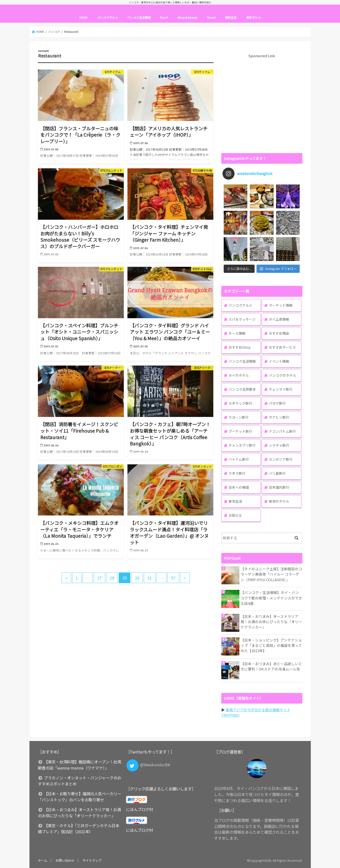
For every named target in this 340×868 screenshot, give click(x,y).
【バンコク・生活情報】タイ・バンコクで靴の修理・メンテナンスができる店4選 (271, 598)
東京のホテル (279, 501)
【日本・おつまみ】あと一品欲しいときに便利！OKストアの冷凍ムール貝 (271, 666)
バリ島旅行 (277, 473)
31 (150, 578)
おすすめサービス (282, 347)
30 (137, 578)
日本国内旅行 (279, 487)
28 (112, 578)
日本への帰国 (239, 487)
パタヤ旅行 (277, 403)
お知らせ (235, 515)
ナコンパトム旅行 (282, 431)
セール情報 (237, 333)
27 (99, 578)
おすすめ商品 (279, 333)
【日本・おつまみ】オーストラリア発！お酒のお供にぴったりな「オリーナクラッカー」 (271, 622)
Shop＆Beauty (187, 18)
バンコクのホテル (282, 375)
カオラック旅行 (240, 403)
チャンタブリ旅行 (242, 445)
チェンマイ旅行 (281, 389)
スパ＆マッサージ (242, 319)
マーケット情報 (281, 305)
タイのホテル (239, 375)
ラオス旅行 (237, 473)
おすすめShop (239, 347)
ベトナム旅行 (239, 459)
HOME (83, 18)
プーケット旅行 (240, 431)
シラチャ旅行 (279, 445)
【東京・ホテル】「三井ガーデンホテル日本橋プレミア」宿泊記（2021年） (79, 829)
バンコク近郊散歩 (242, 389)
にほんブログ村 (139, 809)
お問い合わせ (65, 860)
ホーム (43, 860)
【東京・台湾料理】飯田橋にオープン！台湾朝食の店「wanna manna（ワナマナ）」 (79, 765)
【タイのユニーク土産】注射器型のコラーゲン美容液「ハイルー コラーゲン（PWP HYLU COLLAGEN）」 (271, 574)
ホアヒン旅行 (279, 417)
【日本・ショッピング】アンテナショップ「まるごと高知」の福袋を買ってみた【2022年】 (271, 645)
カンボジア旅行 (281, 459)
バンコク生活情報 (139, 18)
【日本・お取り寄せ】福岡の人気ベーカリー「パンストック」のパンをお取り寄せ (80, 797)
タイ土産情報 (279, 319)
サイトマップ (92, 860)
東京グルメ (253, 18)
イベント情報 (279, 361)
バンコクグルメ (108, 18)
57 (173, 578)
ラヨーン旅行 (239, 417)
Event (164, 18)
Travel (211, 18)
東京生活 (231, 18)
